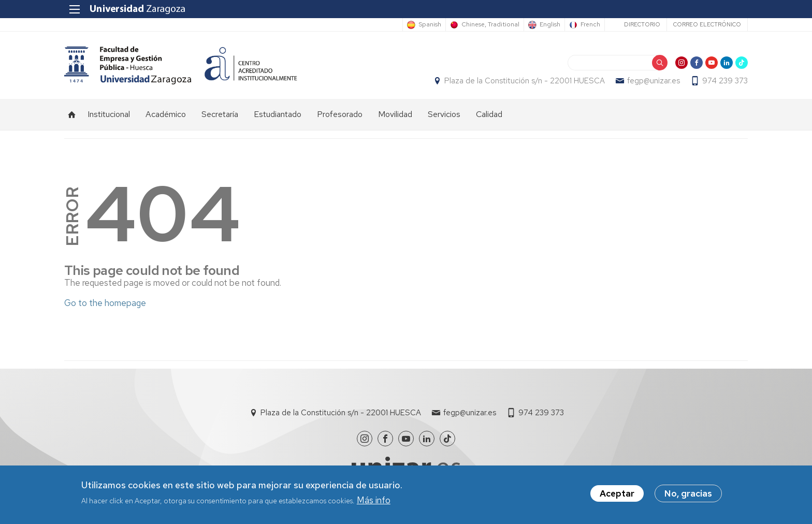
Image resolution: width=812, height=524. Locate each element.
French (590, 25)
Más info (374, 500)
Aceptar (617, 494)
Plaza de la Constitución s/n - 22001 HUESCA (525, 81)
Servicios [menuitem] (444, 114)
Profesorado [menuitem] (340, 114)
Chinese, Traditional (490, 25)
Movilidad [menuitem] (395, 114)
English (550, 25)
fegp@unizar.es (654, 81)
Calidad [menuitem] (489, 114)
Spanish (430, 25)
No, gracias (688, 494)
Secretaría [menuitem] (220, 114)
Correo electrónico (707, 24)
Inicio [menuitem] (72, 114)
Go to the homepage (105, 303)
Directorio (642, 24)
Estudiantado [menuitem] (278, 114)
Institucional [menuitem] (109, 114)
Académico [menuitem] (166, 114)
